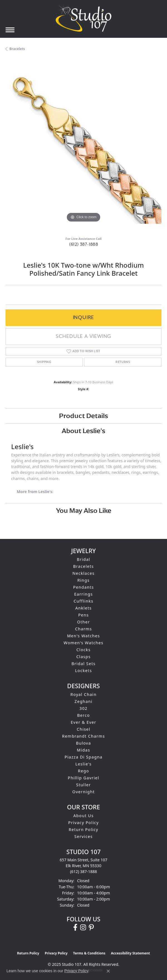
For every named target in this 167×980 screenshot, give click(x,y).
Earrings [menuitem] (83, 594)
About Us (84, 816)
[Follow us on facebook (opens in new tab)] (75, 927)
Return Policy (84, 829)
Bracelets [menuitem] (83, 566)
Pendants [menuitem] (84, 587)
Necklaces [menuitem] (83, 573)
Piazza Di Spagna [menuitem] (83, 757)
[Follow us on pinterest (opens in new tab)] (91, 927)
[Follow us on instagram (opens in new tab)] (83, 927)
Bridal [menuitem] (83, 559)
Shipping (44, 362)
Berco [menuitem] (83, 715)
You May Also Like (84, 510)
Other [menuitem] (83, 622)
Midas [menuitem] (83, 750)
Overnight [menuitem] (83, 792)
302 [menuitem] (84, 708)
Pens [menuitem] (83, 615)
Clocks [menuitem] (83, 650)
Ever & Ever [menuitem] (83, 722)
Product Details (83, 416)
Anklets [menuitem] (83, 608)
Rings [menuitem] (83, 580)
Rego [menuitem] (83, 771)
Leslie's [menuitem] (84, 764)
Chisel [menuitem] (84, 729)
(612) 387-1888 (84, 244)
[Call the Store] (84, 871)
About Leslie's (83, 431)
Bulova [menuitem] (83, 743)
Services (83, 836)
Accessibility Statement (130, 953)
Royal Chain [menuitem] (83, 694)
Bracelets (17, 49)
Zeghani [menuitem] (83, 701)
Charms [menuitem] (84, 629)
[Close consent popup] (108, 971)
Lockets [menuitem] (84, 671)
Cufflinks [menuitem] (83, 601)
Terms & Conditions (89, 953)
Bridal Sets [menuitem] (83, 664)
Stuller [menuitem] (84, 785)
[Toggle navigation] (10, 30)
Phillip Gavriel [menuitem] (84, 778)
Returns (123, 362)
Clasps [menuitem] (83, 657)
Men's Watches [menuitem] (83, 636)
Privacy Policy (83, 823)
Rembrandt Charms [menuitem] (83, 736)
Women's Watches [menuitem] (83, 643)
